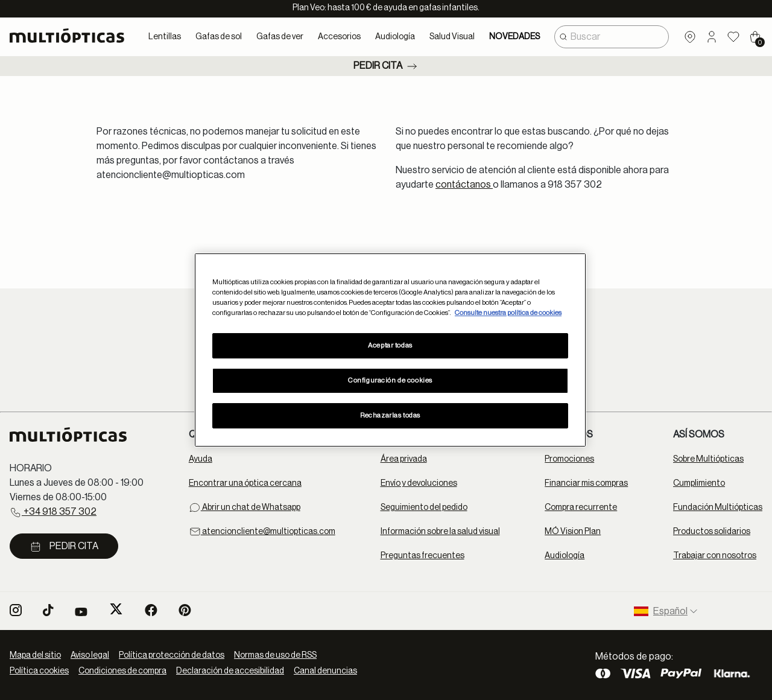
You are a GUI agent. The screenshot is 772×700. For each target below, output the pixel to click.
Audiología (565, 556)
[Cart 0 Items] (755, 37)
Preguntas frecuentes (422, 556)
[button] (712, 37)
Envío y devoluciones (419, 483)
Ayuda (201, 459)
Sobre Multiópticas (708, 459)
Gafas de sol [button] (219, 37)
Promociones (569, 459)
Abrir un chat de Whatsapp (245, 507)
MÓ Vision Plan (573, 532)
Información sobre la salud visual (440, 532)
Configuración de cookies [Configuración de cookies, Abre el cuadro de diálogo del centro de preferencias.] (390, 380)
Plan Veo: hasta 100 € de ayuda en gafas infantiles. (386, 8)
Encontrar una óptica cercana (245, 483)
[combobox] (612, 37)
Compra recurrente (581, 507)
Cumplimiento (699, 483)
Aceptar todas (390, 345)
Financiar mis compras (586, 483)
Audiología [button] (395, 37)
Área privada (404, 459)
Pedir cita (386, 66)
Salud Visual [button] (452, 37)
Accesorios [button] (339, 37)
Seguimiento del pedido (424, 507)
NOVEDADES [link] (514, 37)
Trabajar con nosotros (715, 556)
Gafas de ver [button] (280, 37)
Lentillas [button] (165, 37)
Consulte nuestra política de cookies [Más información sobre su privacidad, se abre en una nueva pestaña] (508, 313)
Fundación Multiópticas (718, 507)
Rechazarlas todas (390, 415)
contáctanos (464, 185)
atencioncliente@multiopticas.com (262, 532)
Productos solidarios (712, 532)
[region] (390, 350)
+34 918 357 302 (53, 512)
